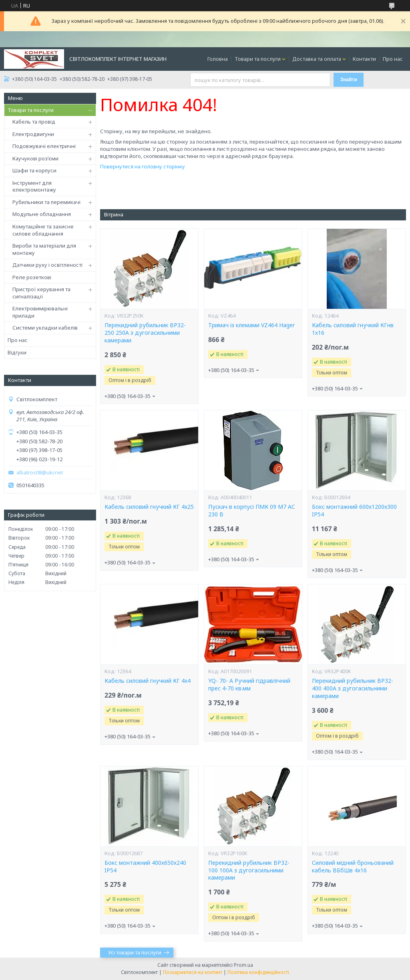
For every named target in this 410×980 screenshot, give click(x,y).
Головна (218, 59)
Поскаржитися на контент (193, 972)
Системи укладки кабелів (45, 328)
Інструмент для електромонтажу (34, 186)
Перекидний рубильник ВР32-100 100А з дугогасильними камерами (249, 870)
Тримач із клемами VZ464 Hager (251, 325)
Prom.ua (243, 965)
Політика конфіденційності (258, 972)
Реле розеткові (32, 277)
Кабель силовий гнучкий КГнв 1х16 (353, 329)
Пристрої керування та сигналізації (41, 293)
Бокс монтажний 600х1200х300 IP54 (354, 511)
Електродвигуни (33, 134)
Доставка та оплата (317, 59)
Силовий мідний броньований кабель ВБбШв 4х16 (353, 867)
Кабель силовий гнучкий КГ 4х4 (148, 681)
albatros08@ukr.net (40, 473)
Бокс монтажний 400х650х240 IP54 (145, 867)
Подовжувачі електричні (44, 146)
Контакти (364, 59)
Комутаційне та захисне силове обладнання (43, 230)
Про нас (393, 59)
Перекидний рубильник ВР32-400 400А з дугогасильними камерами (353, 688)
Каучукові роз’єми (35, 158)
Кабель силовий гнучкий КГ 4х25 (149, 507)
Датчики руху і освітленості (47, 265)
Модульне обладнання (42, 214)
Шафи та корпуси (34, 170)
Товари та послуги (258, 59)
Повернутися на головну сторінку (143, 166)
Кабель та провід (34, 122)
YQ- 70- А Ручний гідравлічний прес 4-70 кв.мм (249, 685)
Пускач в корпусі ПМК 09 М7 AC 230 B (252, 511)
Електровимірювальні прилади (40, 312)
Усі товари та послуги (135, 952)
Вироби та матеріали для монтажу (44, 249)
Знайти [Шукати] (349, 80)
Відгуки (17, 352)
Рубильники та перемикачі (46, 202)
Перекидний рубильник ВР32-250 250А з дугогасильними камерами (145, 333)
